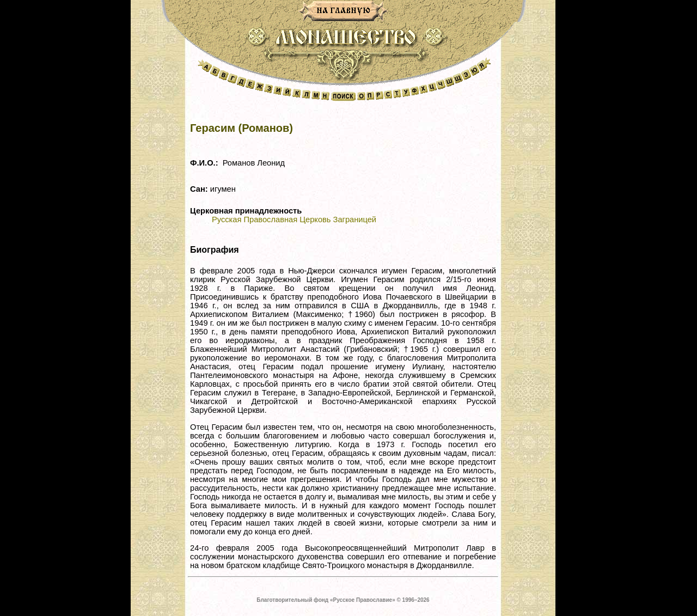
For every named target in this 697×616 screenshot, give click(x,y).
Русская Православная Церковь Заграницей (294, 219)
